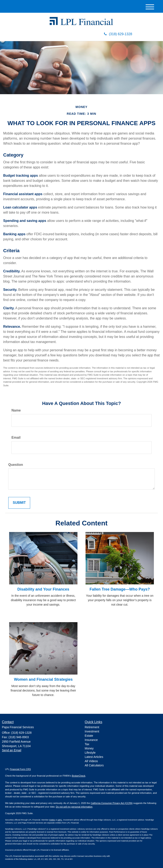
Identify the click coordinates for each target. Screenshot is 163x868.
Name (16, 410)
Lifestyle (90, 753)
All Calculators (94, 765)
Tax (87, 744)
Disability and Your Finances (43, 589)
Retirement (92, 727)
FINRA (52, 820)
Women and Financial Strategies (43, 679)
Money (89, 748)
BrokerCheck (79, 776)
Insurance (91, 740)
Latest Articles (94, 757)
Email (16, 437)
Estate (89, 736)
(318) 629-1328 (118, 34)
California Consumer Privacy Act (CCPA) (112, 803)
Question (16, 465)
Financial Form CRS (20, 769)
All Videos (91, 761)
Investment (92, 731)
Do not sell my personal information (74, 807)
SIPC (60, 820)
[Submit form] (19, 503)
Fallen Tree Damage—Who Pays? (120, 589)
